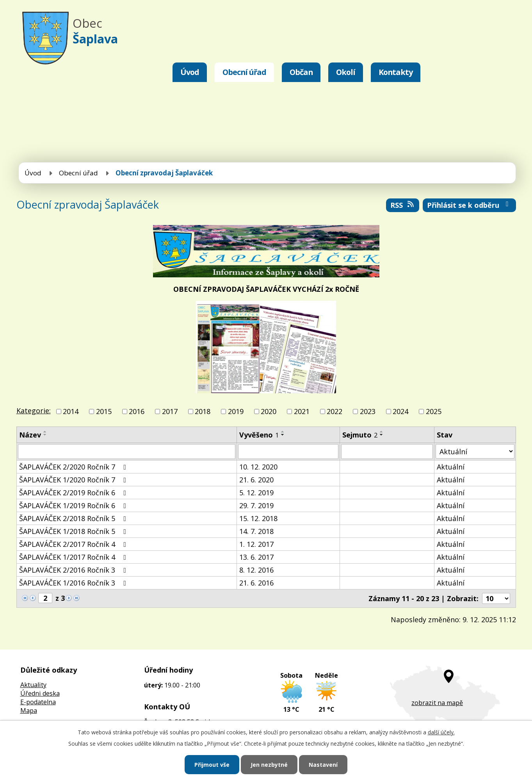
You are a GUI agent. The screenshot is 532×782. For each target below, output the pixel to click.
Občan (301, 72)
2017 (170, 411)
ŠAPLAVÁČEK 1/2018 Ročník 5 (74, 531)
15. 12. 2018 (258, 518)
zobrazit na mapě (437, 703)
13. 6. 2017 (256, 557)
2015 (104, 411)
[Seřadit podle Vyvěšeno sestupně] (283, 435)
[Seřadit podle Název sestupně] (45, 435)
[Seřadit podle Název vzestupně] (45, 432)
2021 (302, 411)
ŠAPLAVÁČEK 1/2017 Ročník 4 (74, 557)
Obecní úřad (244, 72)
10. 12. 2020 (258, 467)
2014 (71, 411)
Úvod (190, 72)
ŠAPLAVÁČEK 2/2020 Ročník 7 (74, 467)
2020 (269, 411)
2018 (203, 411)
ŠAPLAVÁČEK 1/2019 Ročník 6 (74, 505)
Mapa (29, 711)
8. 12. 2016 (256, 570)
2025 (434, 411)
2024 (400, 411)
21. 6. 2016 (256, 583)
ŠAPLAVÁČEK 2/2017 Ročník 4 (74, 544)
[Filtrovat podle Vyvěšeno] (288, 452)
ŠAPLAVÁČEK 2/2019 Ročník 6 (74, 493)
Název (30, 435)
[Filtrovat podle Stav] (475, 451)
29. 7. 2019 (256, 505)
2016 (137, 411)
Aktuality (33, 685)
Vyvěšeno (259, 435)
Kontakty (396, 72)
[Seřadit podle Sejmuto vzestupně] (382, 432)
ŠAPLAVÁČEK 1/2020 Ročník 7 (74, 480)
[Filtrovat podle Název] (127, 452)
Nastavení (323, 765)
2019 (236, 411)
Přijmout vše (212, 765)
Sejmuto (360, 435)
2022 (335, 411)
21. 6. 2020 (256, 480)
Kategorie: (34, 411)
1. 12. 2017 (256, 544)
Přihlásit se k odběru (469, 205)
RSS (403, 205)
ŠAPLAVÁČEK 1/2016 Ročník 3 (74, 583)
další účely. (441, 732)
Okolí (346, 72)
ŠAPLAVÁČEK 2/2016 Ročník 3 (74, 570)
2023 (368, 411)
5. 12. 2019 (256, 493)
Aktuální (451, 467)
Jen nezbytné (269, 765)
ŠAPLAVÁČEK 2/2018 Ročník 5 (74, 518)
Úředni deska (40, 693)
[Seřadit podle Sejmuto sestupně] (382, 435)
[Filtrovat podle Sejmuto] (387, 452)
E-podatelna (38, 702)
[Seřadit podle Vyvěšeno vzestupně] (283, 432)
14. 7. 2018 (256, 531)
